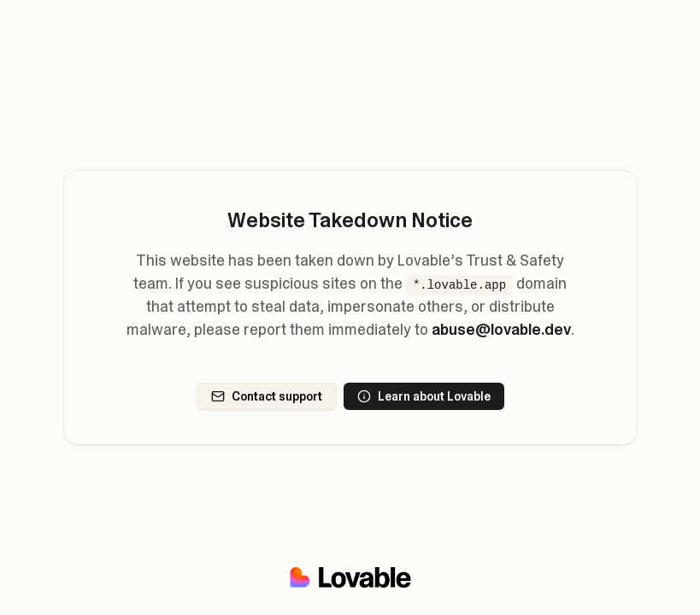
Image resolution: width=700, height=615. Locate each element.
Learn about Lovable (424, 396)
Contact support (267, 396)
